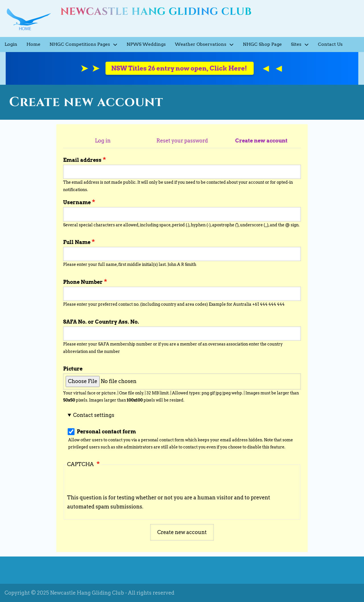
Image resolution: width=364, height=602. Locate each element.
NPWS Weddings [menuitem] (146, 44)
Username (77, 202)
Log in (103, 141)
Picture (73, 369)
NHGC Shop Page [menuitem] (262, 44)
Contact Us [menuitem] (330, 44)
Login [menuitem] (11, 44)
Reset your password (182, 141)
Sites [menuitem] (302, 45)
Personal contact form (106, 432)
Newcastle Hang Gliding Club (156, 12)
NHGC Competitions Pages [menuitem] (86, 45)
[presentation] (110, 482)
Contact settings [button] (94, 415)
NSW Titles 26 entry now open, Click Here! (180, 68)
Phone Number (83, 282)
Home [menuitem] (33, 44)
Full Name (77, 242)
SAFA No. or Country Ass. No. (101, 322)
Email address (82, 160)
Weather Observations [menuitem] (207, 45)
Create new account (261, 141)
